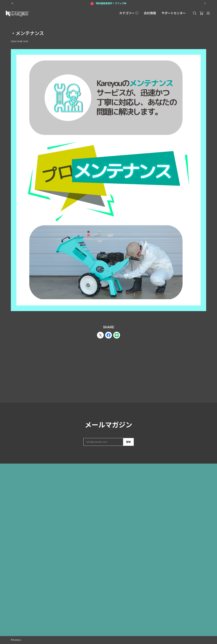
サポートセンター (174, 13)
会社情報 (150, 13)
